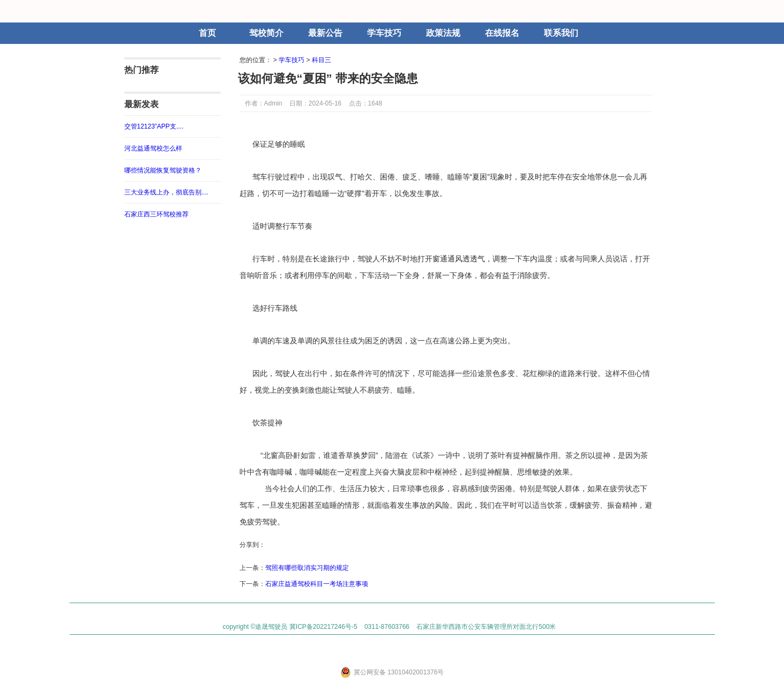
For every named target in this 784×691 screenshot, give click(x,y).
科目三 (322, 60)
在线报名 (502, 33)
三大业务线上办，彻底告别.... (166, 192)
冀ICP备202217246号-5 (323, 627)
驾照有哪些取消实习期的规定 (307, 568)
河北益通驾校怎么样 (153, 148)
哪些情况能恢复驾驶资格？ (163, 170)
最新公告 (325, 33)
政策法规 (443, 33)
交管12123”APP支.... (154, 126)
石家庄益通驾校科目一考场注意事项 (317, 584)
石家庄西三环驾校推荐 (156, 214)
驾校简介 (266, 33)
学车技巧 (384, 33)
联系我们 (561, 33)
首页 (207, 33)
